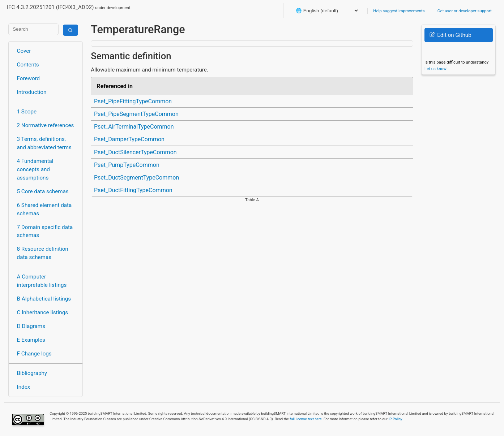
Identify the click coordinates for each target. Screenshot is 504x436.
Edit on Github (450, 35)
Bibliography (32, 373)
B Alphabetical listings (44, 299)
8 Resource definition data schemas (43, 253)
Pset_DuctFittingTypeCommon (133, 190)
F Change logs (34, 354)
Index (24, 387)
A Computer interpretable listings (42, 281)
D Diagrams (31, 326)
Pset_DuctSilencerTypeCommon (135, 152)
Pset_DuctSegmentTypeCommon (136, 178)
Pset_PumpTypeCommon (127, 165)
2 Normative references (46, 125)
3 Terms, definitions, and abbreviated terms (44, 143)
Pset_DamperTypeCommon (129, 139)
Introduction (32, 92)
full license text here (306, 419)
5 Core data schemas (43, 191)
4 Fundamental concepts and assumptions (35, 169)
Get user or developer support (465, 11)
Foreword (29, 78)
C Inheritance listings (42, 312)
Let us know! (436, 69)
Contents (28, 65)
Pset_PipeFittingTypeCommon (133, 101)
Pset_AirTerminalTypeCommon (134, 127)
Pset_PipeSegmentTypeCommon (136, 114)
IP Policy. (396, 419)
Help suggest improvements (399, 11)
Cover (24, 51)
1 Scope (27, 112)
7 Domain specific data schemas (45, 231)
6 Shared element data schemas (44, 209)
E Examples (31, 340)
